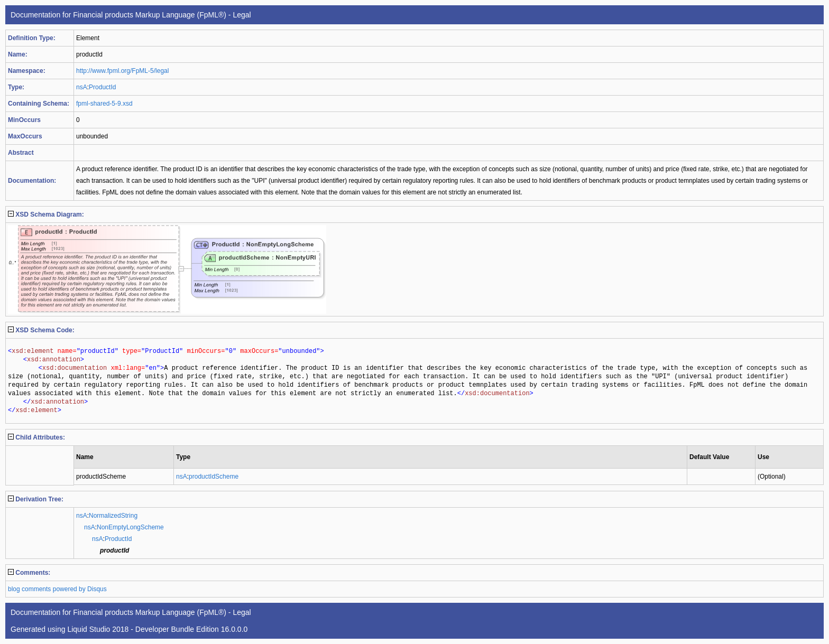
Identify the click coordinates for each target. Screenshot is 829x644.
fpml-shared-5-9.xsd (104, 104)
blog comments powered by (57, 589)
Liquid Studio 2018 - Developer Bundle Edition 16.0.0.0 (157, 629)
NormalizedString (113, 516)
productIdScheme (214, 477)
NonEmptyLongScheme (130, 527)
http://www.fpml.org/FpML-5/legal (122, 71)
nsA (82, 87)
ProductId (102, 87)
